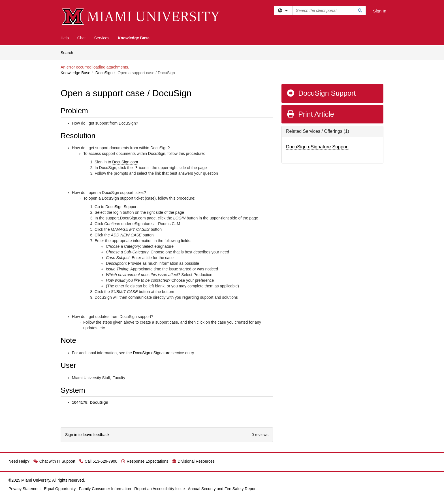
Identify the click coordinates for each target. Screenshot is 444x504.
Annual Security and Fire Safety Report (222, 489)
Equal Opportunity (60, 489)
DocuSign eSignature (152, 353)
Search (69, 52)
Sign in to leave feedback (87, 435)
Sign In (380, 11)
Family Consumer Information (105, 489)
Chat (82, 38)
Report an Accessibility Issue (159, 489)
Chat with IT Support (54, 461)
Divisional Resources (193, 461)
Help (65, 38)
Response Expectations (145, 461)
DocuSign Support (121, 207)
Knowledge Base (134, 38)
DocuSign (104, 73)
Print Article (310, 114)
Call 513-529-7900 (98, 461)
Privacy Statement (25, 489)
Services (102, 38)
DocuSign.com (125, 162)
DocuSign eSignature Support (317, 147)
